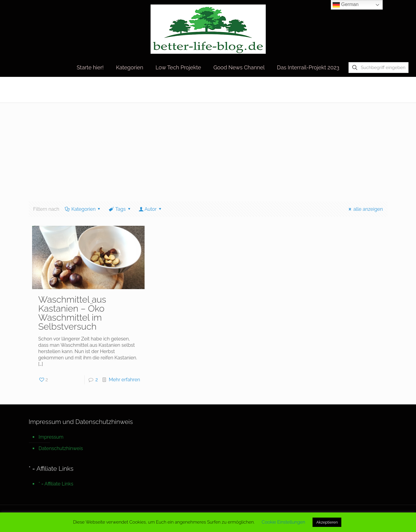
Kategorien (83, 209)
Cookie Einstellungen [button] (284, 522)
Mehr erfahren (124, 380)
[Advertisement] (208, 147)
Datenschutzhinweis (61, 448)
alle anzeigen (365, 209)
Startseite (319, 89)
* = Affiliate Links (56, 484)
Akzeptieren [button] (327, 522)
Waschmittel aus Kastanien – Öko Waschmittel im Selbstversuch (72, 313)
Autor (150, 209)
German (346, 5)
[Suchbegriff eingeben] (379, 68)
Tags (120, 209)
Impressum (51, 437)
